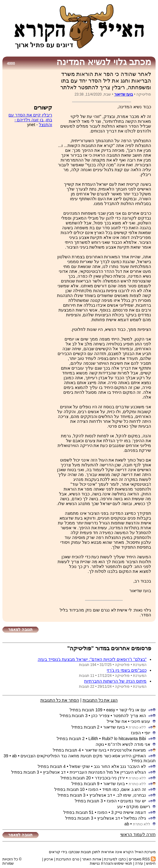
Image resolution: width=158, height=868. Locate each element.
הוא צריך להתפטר (130, 716)
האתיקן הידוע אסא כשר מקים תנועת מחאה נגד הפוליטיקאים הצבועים (83, 756)
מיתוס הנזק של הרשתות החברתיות (115, 681)
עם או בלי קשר (133, 710)
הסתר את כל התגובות (60, 700)
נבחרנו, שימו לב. (131, 795)
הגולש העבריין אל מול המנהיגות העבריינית (108, 772)
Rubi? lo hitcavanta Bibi (124, 739)
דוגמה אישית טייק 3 (129, 812)
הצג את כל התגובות (100, 700)
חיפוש (151, 863)
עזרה (139, 863)
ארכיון (49, 859)
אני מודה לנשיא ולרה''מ (129, 744)
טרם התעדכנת (68, 859)
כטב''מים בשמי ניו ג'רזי (127, 670)
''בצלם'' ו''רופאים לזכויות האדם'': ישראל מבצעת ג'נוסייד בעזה (92, 659)
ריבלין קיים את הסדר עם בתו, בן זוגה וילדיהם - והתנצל (30, 120)
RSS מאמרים (142, 859)
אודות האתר (92, 859)
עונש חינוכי (140, 721)
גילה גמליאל (135, 818)
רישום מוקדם (138, 807)
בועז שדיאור (124, 94)
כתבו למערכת (115, 859)
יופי (147, 733)
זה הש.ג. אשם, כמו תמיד (124, 789)
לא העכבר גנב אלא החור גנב (120, 766)
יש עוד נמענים (133, 801)
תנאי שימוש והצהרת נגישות (111, 863)
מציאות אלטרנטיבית (128, 750)
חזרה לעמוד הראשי (138, 834)
